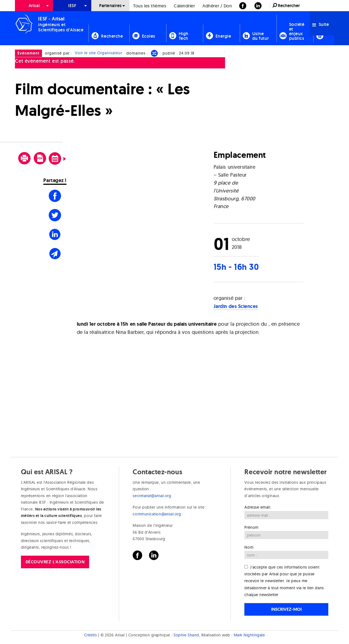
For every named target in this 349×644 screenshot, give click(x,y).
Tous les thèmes (150, 6)
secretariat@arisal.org (152, 496)
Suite (321, 24)
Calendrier (184, 6)
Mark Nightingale (249, 635)
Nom (249, 547)
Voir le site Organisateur (98, 53)
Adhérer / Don (217, 6)
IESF (72, 6)
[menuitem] (34, 6)
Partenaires (110, 6)
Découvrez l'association (55, 562)
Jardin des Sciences (236, 306)
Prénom (251, 527)
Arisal (34, 6)
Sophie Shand (186, 635)
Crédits (91, 635)
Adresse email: (258, 507)
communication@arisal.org (157, 514)
